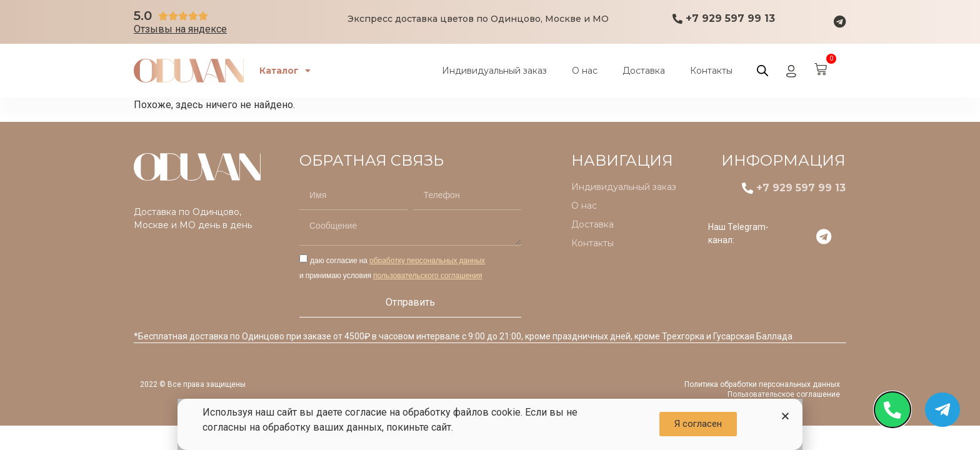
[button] (785, 416)
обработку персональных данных (427, 260)
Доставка (644, 71)
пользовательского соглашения (427, 275)
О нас (585, 71)
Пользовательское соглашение (784, 394)
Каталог (288, 71)
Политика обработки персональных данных (762, 384)
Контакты (711, 71)
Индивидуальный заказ (494, 71)
